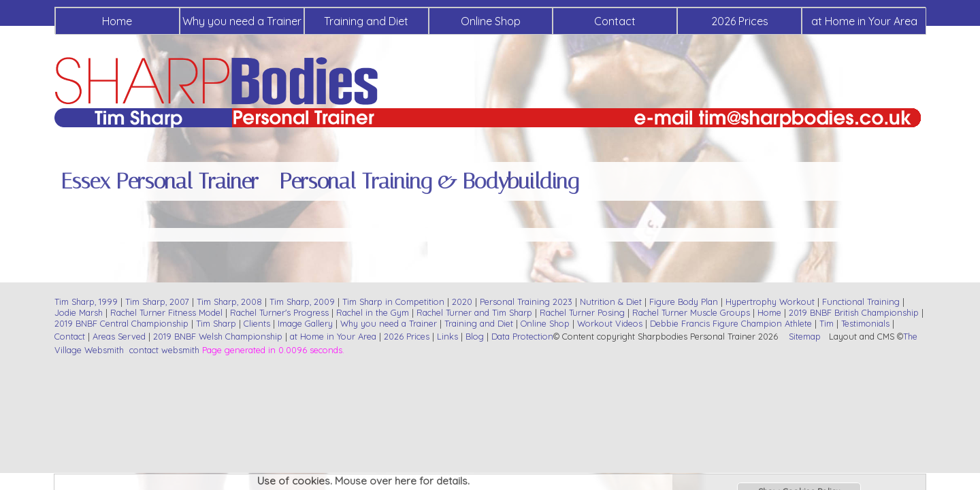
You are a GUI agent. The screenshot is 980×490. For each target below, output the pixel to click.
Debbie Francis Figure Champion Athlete (731, 323)
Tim (827, 323)
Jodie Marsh (80, 312)
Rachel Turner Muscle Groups (691, 312)
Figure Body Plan (684, 301)
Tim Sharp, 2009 (302, 301)
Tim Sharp (216, 323)
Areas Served (119, 336)
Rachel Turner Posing (582, 312)
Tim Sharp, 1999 (86, 301)
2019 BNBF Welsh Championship (218, 336)
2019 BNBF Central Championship (121, 323)
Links (447, 336)
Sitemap (805, 336)
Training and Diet (366, 21)
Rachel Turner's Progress (279, 312)
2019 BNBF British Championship (854, 312)
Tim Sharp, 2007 (157, 301)
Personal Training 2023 (526, 301)
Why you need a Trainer (242, 21)
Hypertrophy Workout (770, 301)
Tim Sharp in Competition (393, 301)
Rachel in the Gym (373, 312)
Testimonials (865, 323)
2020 (462, 301)
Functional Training (861, 301)
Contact (615, 21)
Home (117, 21)
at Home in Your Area (864, 21)
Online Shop (491, 21)
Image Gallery (305, 323)
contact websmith (164, 350)
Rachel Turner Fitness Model (166, 312)
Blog (475, 336)
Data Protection (522, 336)
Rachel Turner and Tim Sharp (474, 312)
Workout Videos (610, 323)
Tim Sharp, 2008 (229, 301)
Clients (257, 323)
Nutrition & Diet (611, 301)
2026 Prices (740, 21)
